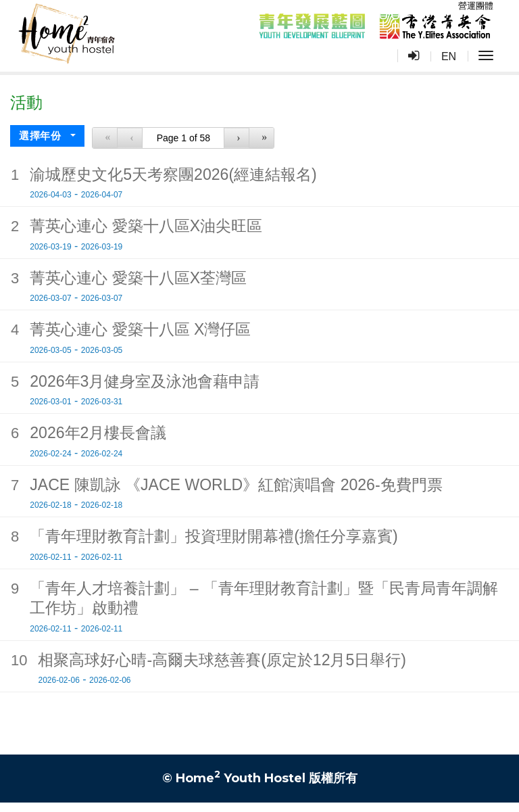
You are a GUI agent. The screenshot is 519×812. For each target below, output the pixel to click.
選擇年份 (42, 138)
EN (449, 56)
